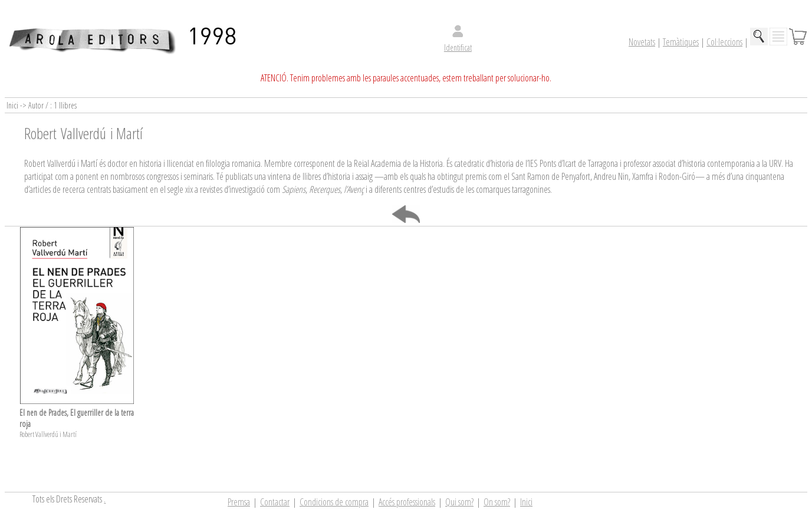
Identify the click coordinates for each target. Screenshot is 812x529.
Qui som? (459, 502)
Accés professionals (407, 502)
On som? (497, 502)
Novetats (642, 42)
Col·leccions (724, 42)
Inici (526, 502)
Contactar (275, 502)
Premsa (239, 502)
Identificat (458, 47)
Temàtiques (681, 42)
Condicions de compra (334, 502)
